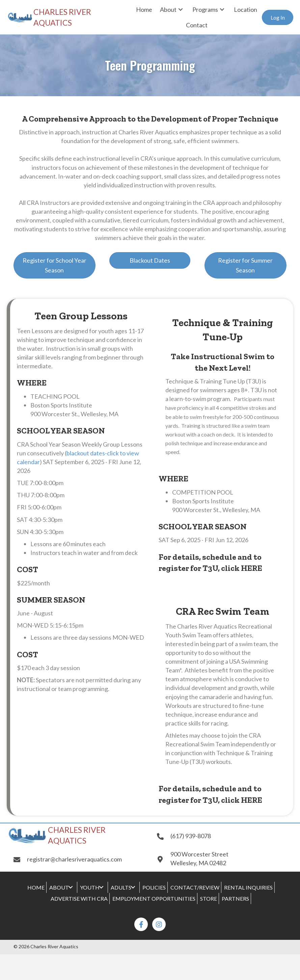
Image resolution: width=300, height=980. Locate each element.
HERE (252, 568)
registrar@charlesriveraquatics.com (74, 859)
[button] (278, 17)
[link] (144, 9)
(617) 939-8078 (191, 836)
